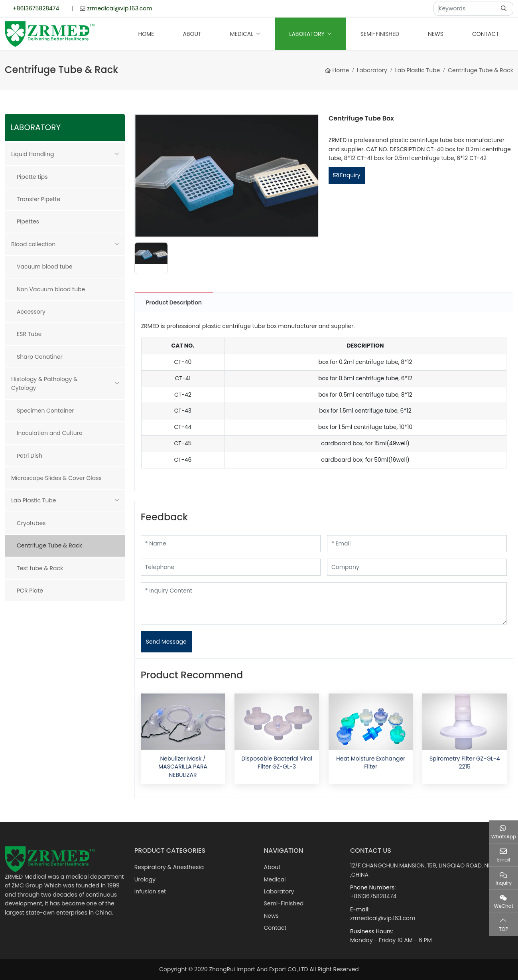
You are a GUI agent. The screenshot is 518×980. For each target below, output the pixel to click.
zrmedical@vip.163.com (119, 8)
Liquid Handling (32, 154)
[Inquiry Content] (324, 603)
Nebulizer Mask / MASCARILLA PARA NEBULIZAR (183, 767)
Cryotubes (31, 523)
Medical (241, 34)
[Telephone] (231, 567)
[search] (505, 9)
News (436, 34)
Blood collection (33, 244)
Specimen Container (45, 411)
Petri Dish (30, 456)
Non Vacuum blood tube (51, 289)
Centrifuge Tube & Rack (49, 545)
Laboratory (307, 34)
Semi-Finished (380, 34)
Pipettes (28, 221)
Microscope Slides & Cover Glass (56, 478)
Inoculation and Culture (50, 433)
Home (146, 34)
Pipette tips (32, 177)
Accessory (31, 312)
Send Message (166, 642)
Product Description (174, 302)
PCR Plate (30, 591)
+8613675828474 (36, 8)
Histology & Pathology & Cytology (44, 383)
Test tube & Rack (40, 568)
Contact (486, 34)
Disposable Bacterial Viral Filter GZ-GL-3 (277, 763)
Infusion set (150, 891)
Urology (145, 879)
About (192, 34)
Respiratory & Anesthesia (169, 867)
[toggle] (117, 154)
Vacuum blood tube (45, 267)
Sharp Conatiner (40, 357)
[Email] (417, 544)
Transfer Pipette (38, 199)
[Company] (417, 567)
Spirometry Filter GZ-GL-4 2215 (465, 763)
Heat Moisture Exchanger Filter (371, 763)
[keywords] (465, 9)
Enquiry (347, 175)
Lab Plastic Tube (34, 500)
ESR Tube (29, 334)
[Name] (231, 544)
